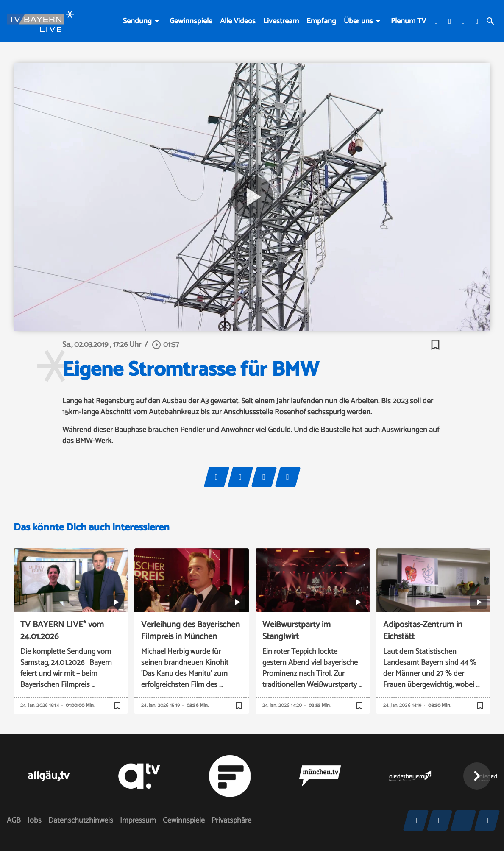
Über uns (358, 21)
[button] (477, 776)
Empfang (321, 21)
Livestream (281, 21)
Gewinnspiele (191, 21)
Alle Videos (238, 21)
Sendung (137, 21)
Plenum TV (408, 21)
